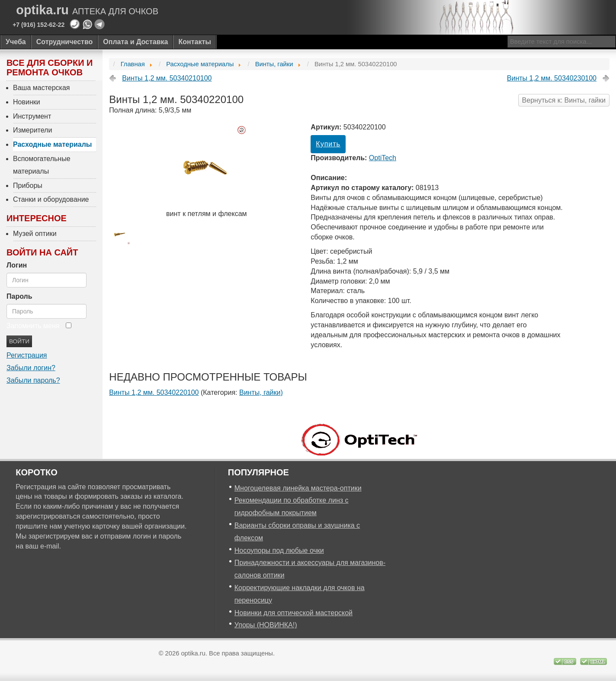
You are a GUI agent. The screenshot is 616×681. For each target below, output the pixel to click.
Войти (19, 341)
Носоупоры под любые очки (279, 550)
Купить (328, 144)
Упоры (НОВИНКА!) (266, 625)
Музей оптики (35, 234)
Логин (17, 265)
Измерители (32, 130)
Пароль (19, 296)
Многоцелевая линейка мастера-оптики (298, 488)
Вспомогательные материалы (42, 165)
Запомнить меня (33, 326)
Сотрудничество (65, 42)
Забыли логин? (31, 368)
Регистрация (27, 355)
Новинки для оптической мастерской (294, 613)
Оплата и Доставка (135, 42)
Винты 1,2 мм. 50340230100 (552, 78)
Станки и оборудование (51, 199)
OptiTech (383, 158)
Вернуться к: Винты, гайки (564, 100)
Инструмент (32, 116)
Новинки (27, 102)
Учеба (16, 42)
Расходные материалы (53, 144)
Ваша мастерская (42, 88)
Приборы (28, 186)
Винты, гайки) (261, 392)
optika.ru (87, 10)
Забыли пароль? (33, 380)
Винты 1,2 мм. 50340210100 (167, 78)
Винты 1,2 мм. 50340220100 (154, 392)
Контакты (194, 42)
